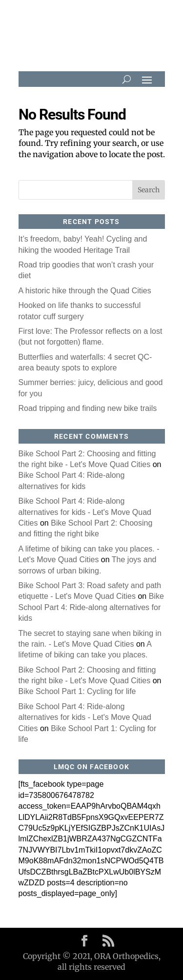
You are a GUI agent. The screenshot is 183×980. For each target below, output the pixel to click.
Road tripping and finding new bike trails (88, 408)
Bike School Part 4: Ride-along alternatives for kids (91, 607)
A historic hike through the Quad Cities (85, 291)
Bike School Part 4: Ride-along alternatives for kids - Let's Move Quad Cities (85, 512)
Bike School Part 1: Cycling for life (77, 691)
